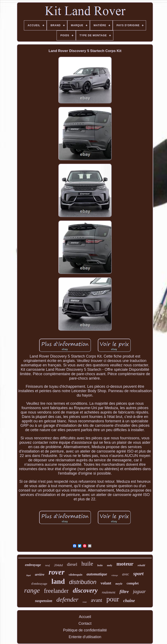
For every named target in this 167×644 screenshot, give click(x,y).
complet (133, 583)
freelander (56, 591)
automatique (97, 574)
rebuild (141, 565)
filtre (124, 591)
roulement (109, 592)
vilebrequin (76, 575)
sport (138, 574)
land (58, 581)
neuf (47, 565)
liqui (29, 575)
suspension (44, 601)
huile (87, 564)
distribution (83, 582)
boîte (100, 565)
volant (106, 583)
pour (113, 599)
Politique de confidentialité (85, 630)
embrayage (33, 565)
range (32, 590)
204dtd (58, 565)
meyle (119, 584)
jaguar (139, 591)
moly (109, 565)
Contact (85, 623)
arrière (40, 574)
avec (126, 574)
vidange (115, 575)
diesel (72, 564)
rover (57, 572)
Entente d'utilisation (85, 637)
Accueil (85, 617)
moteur (125, 564)
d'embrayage (39, 584)
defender (67, 599)
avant (97, 600)
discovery (85, 590)
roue (85, 602)
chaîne (129, 601)
